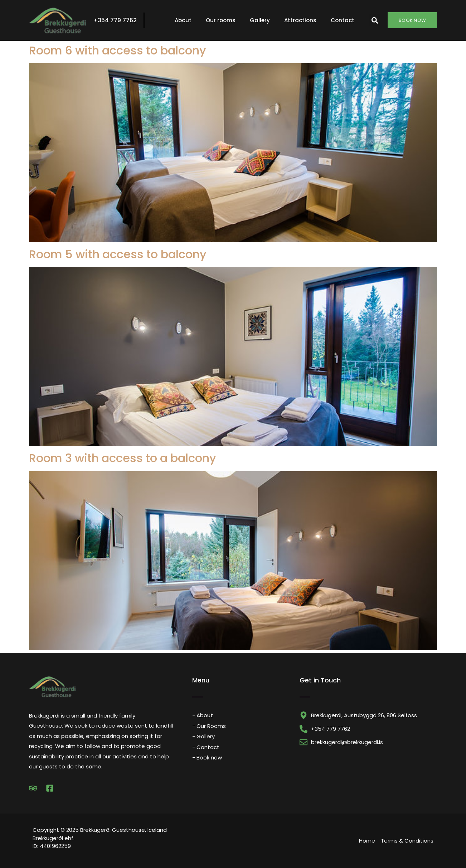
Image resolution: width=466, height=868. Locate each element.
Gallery (260, 20)
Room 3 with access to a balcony (123, 458)
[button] (375, 20)
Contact (343, 20)
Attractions (300, 20)
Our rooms (221, 20)
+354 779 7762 (115, 20)
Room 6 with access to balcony (118, 50)
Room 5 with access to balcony (118, 254)
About (183, 20)
